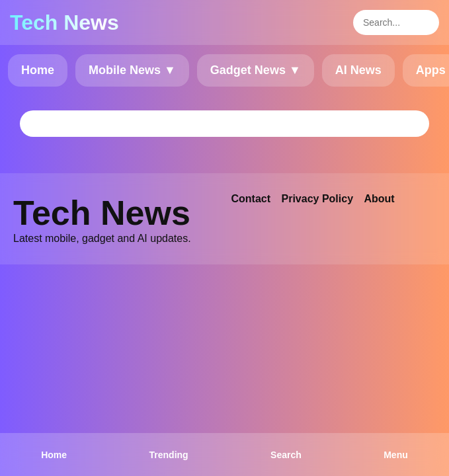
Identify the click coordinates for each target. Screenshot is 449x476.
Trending (169, 455)
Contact (251, 199)
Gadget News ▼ (256, 70)
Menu (396, 455)
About (379, 199)
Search (286, 455)
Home (38, 70)
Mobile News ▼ (132, 70)
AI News (358, 70)
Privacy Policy (318, 199)
